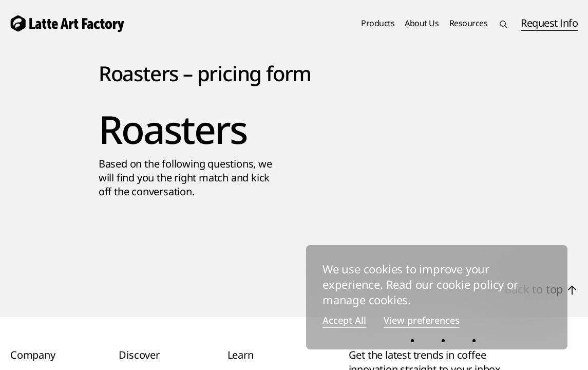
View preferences (422, 321)
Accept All (344, 321)
